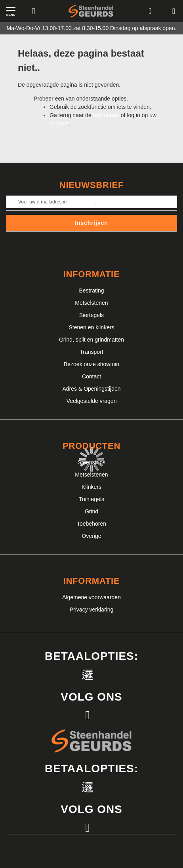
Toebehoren (91, 524)
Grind (91, 511)
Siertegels (91, 315)
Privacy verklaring (91, 610)
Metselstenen (91, 303)
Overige (91, 536)
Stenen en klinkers (91, 327)
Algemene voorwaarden (91, 597)
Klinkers (91, 487)
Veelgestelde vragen (92, 401)
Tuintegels (91, 499)
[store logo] (91, 11)
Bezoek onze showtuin (91, 364)
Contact (91, 376)
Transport (91, 352)
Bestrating (91, 291)
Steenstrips (91, 462)
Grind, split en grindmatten (91, 340)
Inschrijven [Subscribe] (91, 223)
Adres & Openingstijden (91, 389)
